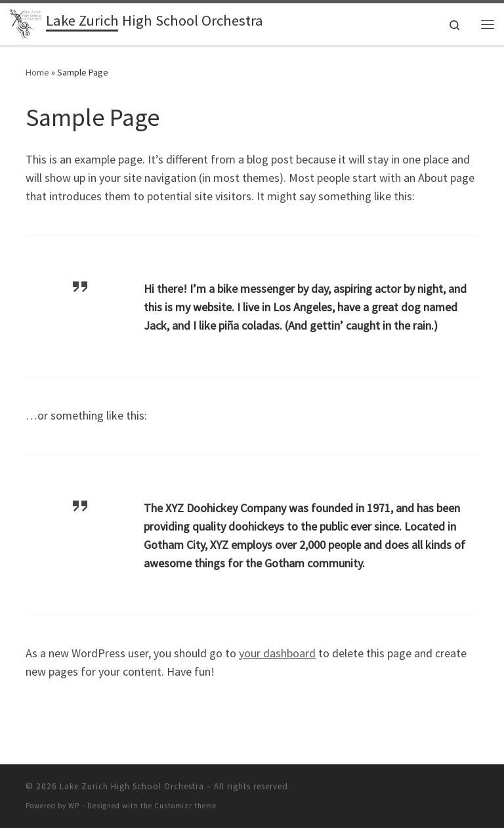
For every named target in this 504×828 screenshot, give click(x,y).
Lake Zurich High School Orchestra (132, 786)
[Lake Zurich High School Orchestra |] (26, 22)
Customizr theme (185, 806)
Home (37, 72)
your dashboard (277, 653)
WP (74, 806)
